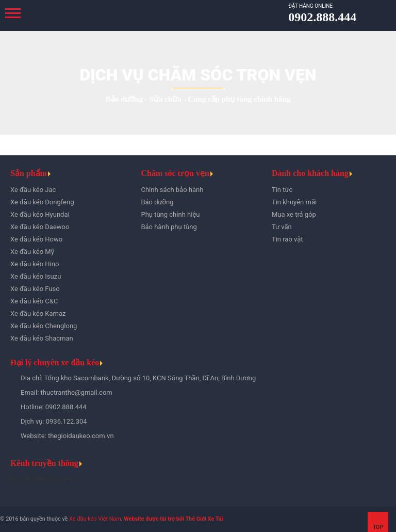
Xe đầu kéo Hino (35, 264)
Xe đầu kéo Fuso (35, 289)
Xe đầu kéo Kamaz (38, 313)
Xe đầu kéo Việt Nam (95, 519)
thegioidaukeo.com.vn (81, 436)
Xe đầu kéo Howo (36, 239)
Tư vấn (282, 227)
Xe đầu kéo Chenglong (44, 326)
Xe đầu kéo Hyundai (40, 214)
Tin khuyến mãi (294, 202)
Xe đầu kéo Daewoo (40, 227)
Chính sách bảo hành (172, 190)
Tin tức (282, 190)
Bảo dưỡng (157, 202)
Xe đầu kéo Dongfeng (42, 202)
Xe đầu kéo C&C (34, 301)
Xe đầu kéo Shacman (42, 338)
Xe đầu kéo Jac (33, 190)
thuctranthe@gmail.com (77, 392)
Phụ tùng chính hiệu (170, 214)
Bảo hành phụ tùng (169, 227)
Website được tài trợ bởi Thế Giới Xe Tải (173, 519)
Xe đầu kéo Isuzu (36, 276)
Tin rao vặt (287, 239)
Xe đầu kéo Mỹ (32, 252)
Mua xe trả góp (294, 214)
